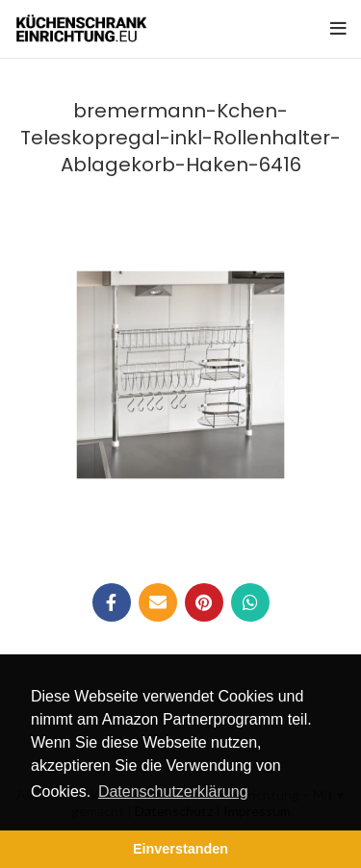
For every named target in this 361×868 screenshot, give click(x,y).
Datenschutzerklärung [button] (173, 791)
